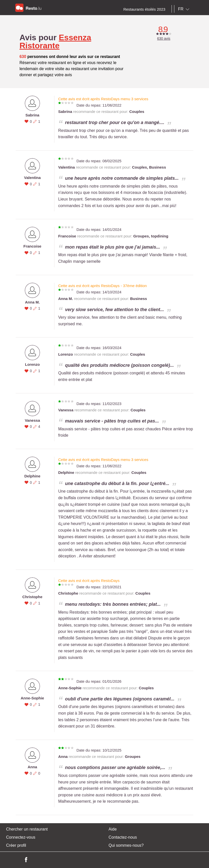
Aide (113, 829)
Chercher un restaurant (27, 829)
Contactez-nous (123, 837)
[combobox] (185, 9)
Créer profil (16, 845)
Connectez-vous (21, 837)
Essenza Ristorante (55, 42)
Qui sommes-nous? (126, 845)
